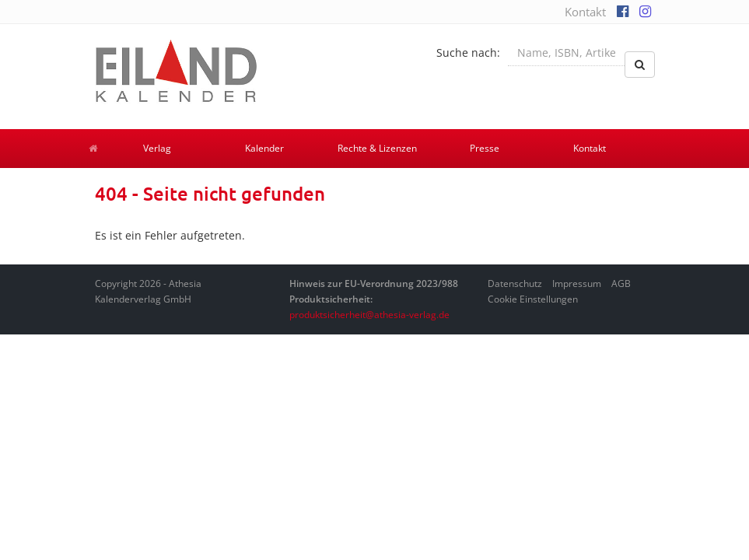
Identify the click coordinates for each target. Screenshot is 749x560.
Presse (485, 148)
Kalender (264, 148)
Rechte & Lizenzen (377, 148)
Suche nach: (468, 52)
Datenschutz (515, 283)
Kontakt (585, 12)
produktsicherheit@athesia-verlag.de (369, 315)
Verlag (157, 148)
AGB (621, 283)
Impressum (577, 283)
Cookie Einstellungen (533, 299)
